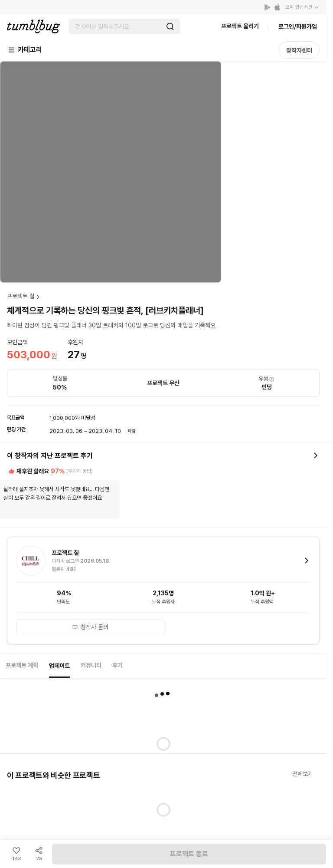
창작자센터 (299, 50)
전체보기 (302, 774)
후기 (118, 665)
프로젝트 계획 (22, 665)
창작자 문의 (90, 627)
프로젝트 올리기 (240, 26)
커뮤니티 (91, 665)
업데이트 (59, 666)
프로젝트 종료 (189, 854)
